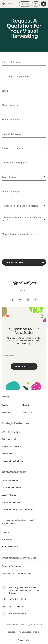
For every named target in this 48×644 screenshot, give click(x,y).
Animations (7, 454)
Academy (6, 405)
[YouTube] (20, 300)
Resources (7, 412)
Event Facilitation (10, 547)
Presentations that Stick (13, 461)
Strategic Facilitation (11, 566)
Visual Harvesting (10, 480)
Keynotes (6, 532)
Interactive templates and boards (17, 510)
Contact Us (27, 412)
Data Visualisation (10, 439)
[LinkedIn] (36, 300)
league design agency (31, 632)
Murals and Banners (11, 502)
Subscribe (25, 366)
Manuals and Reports (12, 446)
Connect (25, 4)
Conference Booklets (12, 488)
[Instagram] (28, 300)
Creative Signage (10, 495)
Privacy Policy (24, 640)
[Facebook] (13, 300)
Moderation (7, 539)
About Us (26, 405)
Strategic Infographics (12, 432)
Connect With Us (25, 262)
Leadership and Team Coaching (16, 573)
